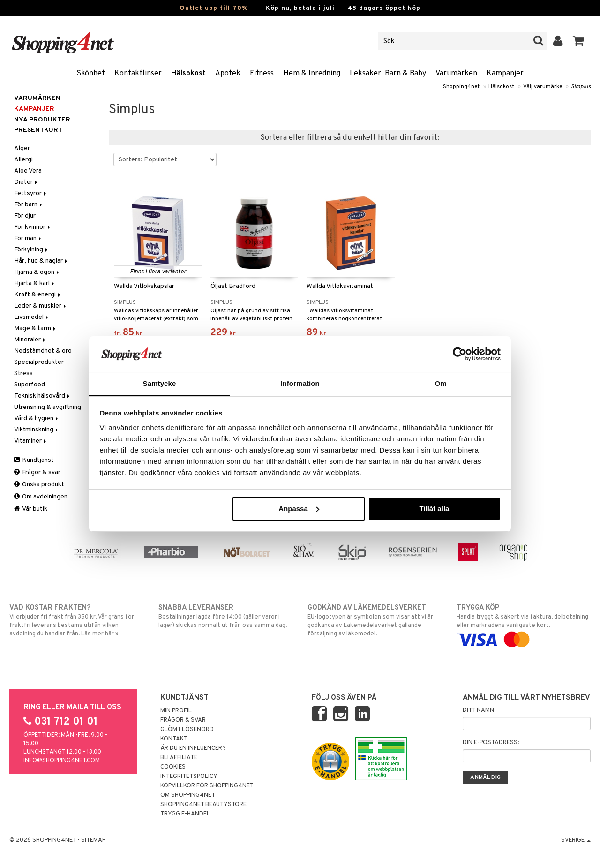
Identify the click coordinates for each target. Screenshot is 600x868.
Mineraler (30, 340)
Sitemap (93, 840)
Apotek (228, 74)
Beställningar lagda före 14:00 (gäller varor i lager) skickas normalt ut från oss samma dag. (225, 616)
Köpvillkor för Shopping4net (207, 786)
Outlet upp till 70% (214, 8)
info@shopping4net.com (62, 761)
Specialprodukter (39, 362)
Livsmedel (32, 317)
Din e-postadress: (491, 743)
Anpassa (299, 509)
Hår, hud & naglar (41, 261)
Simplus (581, 87)
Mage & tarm (36, 328)
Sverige (576, 840)
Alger (22, 148)
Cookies (173, 767)
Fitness (262, 74)
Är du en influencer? (193, 748)
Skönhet (91, 74)
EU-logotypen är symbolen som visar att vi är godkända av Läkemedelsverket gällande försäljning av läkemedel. (375, 620)
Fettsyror (31, 193)
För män (28, 238)
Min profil (176, 711)
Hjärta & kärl (35, 283)
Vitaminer (31, 441)
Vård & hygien (37, 419)
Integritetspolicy (189, 777)
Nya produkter (42, 120)
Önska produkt (39, 485)
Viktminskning (37, 430)
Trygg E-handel (185, 814)
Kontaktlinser (138, 74)
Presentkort (38, 130)
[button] (579, 41)
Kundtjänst (34, 460)
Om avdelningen (41, 497)
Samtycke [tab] (160, 383)
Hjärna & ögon (37, 272)
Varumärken (456, 74)
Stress (23, 374)
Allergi (23, 160)
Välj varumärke (543, 87)
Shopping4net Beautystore (203, 805)
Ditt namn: (479, 710)
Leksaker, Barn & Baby (388, 74)
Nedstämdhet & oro (43, 351)
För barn (29, 205)
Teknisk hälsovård (43, 396)
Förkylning (32, 250)
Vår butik (31, 509)
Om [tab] (440, 383)
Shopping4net (461, 87)
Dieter (26, 182)
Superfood (30, 385)
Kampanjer (505, 74)
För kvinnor (33, 227)
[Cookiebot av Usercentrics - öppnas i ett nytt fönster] (460, 354)
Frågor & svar (37, 472)
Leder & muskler (41, 306)
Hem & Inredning (312, 74)
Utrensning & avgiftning (48, 407)
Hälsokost (188, 74)
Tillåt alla (434, 509)
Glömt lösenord (187, 730)
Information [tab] (300, 383)
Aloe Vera (28, 171)
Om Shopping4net (188, 795)
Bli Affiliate (179, 758)
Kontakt (174, 739)
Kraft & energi (38, 295)
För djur (25, 216)
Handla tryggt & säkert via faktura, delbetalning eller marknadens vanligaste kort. (524, 624)
